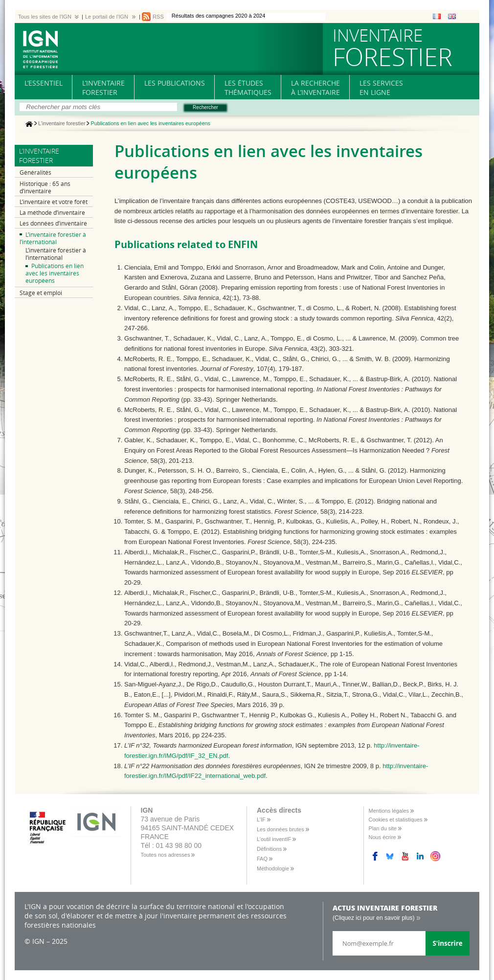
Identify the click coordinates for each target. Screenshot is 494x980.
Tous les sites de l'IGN (45, 17)
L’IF (261, 820)
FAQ (262, 859)
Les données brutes (281, 829)
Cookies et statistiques (396, 820)
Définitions (269, 849)
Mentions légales (389, 811)
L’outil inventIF (274, 839)
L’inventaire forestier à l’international (53, 238)
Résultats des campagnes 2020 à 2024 (219, 16)
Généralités (35, 172)
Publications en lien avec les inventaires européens (55, 273)
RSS (158, 17)
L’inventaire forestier (62, 124)
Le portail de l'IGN (107, 17)
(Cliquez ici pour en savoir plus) (373, 918)
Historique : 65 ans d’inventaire (45, 187)
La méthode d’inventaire (52, 213)
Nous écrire (382, 837)
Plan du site (383, 828)
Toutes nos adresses (166, 855)
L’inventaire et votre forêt (54, 202)
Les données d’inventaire (53, 223)
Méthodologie (273, 868)
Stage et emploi (41, 293)
